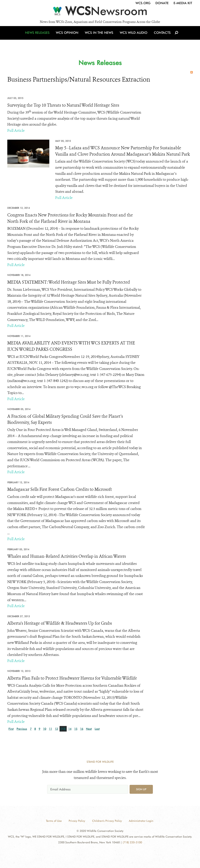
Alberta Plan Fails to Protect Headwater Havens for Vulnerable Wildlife (72, 678)
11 (50, 729)
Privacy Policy (77, 821)
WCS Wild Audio (133, 36)
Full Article (16, 131)
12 (56, 729)
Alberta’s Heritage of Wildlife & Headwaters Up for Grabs (60, 623)
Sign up (141, 789)
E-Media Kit (183, 3)
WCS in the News (99, 36)
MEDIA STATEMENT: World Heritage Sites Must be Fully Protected (69, 282)
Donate (162, 3)
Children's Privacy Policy (107, 821)
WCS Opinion (68, 36)
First (11, 729)
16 (82, 729)
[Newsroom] (100, 12)
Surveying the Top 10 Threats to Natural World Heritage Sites (63, 105)
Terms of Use (54, 821)
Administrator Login (141, 821)
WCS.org (143, 3)
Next (89, 729)
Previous (22, 729)
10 (45, 729)
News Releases (39, 36)
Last (97, 729)
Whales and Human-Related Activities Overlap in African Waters (67, 556)
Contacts (161, 36)
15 (76, 729)
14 (70, 729)
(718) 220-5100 (132, 842)
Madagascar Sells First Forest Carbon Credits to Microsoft (60, 489)
